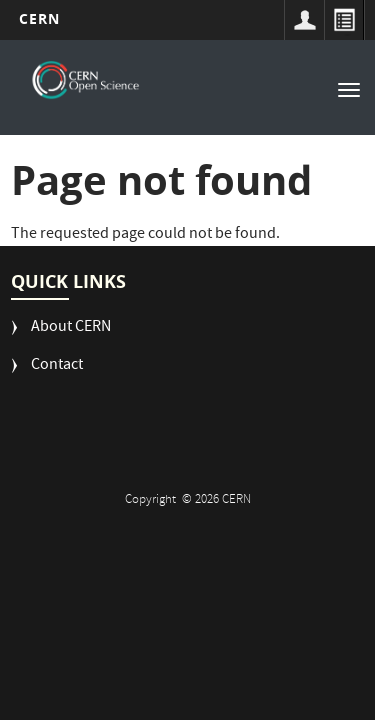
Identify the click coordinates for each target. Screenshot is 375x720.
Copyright (152, 500)
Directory (344, 20)
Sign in (304, 20)
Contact (57, 366)
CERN (39, 18)
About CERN (71, 328)
